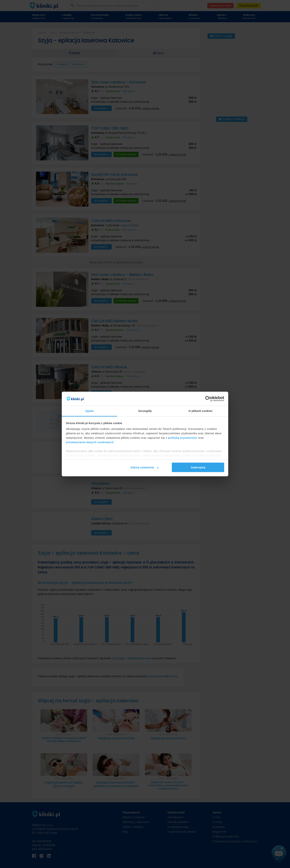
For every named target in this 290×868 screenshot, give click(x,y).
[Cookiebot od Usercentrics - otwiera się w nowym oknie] (208, 399)
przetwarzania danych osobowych (90, 442)
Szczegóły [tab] (145, 411)
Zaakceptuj (198, 467)
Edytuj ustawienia (145, 467)
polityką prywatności (183, 438)
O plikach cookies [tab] (200, 411)
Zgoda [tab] (90, 411)
